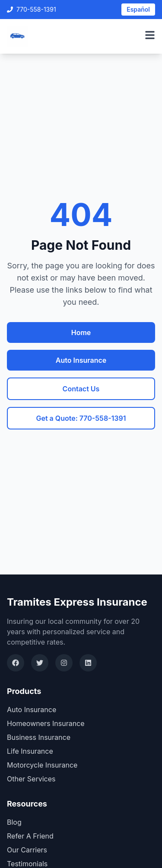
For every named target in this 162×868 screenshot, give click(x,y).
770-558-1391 (32, 9)
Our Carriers (27, 850)
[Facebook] (16, 663)
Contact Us (81, 389)
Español (138, 9)
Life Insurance (30, 751)
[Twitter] (40, 663)
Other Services (31, 779)
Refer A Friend (30, 836)
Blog (14, 822)
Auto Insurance (81, 360)
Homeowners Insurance (46, 723)
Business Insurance (39, 737)
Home (81, 332)
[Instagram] (64, 663)
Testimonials (27, 864)
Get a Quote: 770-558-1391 (81, 418)
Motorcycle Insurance (42, 765)
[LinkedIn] (88, 663)
